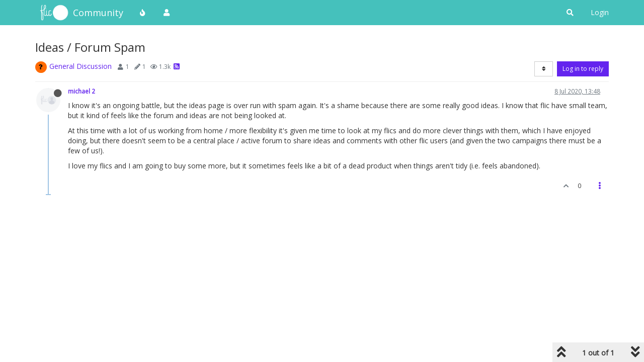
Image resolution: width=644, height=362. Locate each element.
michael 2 (82, 91)
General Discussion (80, 66)
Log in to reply (583, 69)
